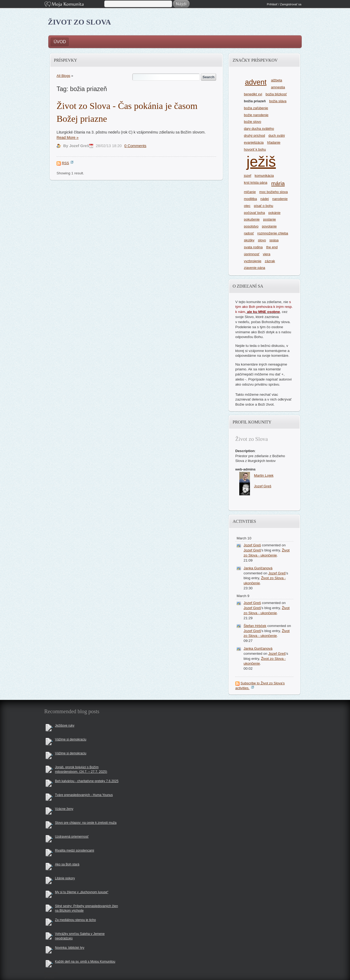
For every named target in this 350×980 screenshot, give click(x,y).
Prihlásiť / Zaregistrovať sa (284, 4)
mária (278, 183)
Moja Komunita (74, 5)
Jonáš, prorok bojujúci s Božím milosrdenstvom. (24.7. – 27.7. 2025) (81, 769)
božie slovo (252, 122)
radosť (249, 233)
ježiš (261, 162)
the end (272, 247)
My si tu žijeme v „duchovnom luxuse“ (82, 892)
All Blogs (63, 76)
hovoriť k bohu (255, 149)
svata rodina (253, 247)
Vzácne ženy (64, 809)
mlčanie (250, 192)
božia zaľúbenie (256, 108)
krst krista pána (256, 183)
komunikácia (264, 176)
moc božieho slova (274, 192)
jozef (247, 176)
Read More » (67, 138)
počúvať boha (254, 213)
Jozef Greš (252, 545)
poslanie (269, 219)
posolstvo (251, 226)
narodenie (280, 199)
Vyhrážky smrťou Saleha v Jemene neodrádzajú (80, 936)
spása (274, 240)
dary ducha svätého (259, 129)
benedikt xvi (253, 94)
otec (247, 206)
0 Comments (135, 146)
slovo (262, 240)
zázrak (270, 261)
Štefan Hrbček (255, 626)
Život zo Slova (80, 22)
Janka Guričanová (258, 568)
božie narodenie (256, 115)
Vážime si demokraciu (71, 739)
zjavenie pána (254, 268)
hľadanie (274, 142)
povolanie (269, 226)
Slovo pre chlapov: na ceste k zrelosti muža (86, 823)
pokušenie (252, 219)
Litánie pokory (65, 878)
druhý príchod (254, 136)
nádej (265, 199)
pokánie (274, 213)
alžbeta (277, 80)
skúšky (249, 240)
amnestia (278, 87)
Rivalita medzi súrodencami (75, 850)
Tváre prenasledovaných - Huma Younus (84, 795)
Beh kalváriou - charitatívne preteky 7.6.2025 (87, 781)
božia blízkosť (276, 94)
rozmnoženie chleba (273, 233)
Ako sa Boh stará (67, 864)
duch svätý (277, 136)
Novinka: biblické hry (70, 948)
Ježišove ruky (65, 726)
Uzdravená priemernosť (72, 837)
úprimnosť (252, 254)
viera (267, 254)
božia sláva (278, 101)
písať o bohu (264, 206)
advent (256, 82)
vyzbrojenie (252, 261)
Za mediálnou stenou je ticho (75, 920)
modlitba (250, 199)
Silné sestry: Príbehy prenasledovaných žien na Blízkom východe (86, 908)
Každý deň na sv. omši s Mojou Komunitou (85, 962)
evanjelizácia (254, 142)
